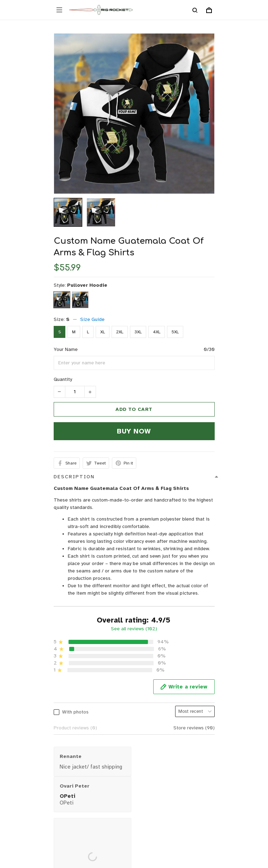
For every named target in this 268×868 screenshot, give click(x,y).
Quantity (63, 379)
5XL (175, 332)
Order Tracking (21, 747)
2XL (120, 332)
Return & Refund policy (29, 792)
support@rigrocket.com (30, 672)
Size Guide (92, 319)
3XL (138, 332)
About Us (14, 703)
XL (103, 332)
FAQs (10, 736)
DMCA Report (117, 844)
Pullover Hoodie (87, 285)
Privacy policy (19, 781)
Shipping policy (21, 803)
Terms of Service (23, 814)
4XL (157, 332)
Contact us (16, 714)
